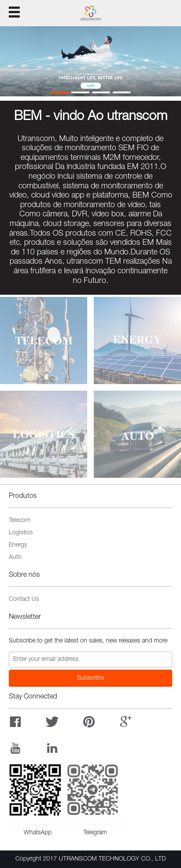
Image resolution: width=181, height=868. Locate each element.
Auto (15, 557)
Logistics (21, 533)
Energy (18, 545)
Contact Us (24, 600)
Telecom (20, 521)
